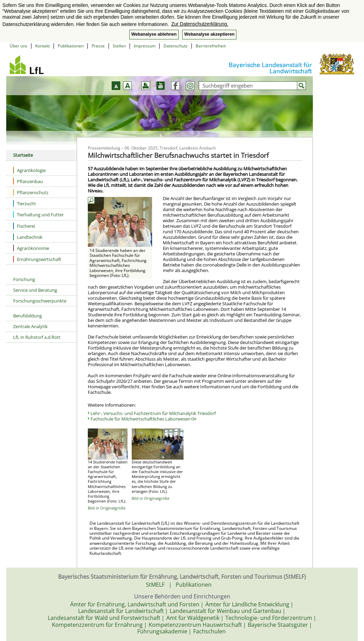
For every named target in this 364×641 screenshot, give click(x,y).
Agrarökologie (29, 170)
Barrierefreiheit (211, 46)
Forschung (24, 279)
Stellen (119, 46)
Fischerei (24, 226)
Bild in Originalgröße (107, 508)
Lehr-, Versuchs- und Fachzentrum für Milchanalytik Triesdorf (153, 413)
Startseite (23, 155)
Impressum (145, 46)
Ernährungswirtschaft (37, 259)
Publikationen (71, 46)
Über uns (18, 46)
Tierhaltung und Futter (38, 214)
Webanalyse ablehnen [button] (154, 34)
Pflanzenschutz (31, 192)
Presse (98, 46)
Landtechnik (28, 237)
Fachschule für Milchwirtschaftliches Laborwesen (143, 419)
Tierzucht (25, 203)
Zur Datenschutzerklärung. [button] (200, 24)
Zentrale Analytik (30, 326)
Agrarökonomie (31, 248)
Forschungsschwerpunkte (40, 301)
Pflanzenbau (28, 181)
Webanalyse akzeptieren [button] (209, 34)
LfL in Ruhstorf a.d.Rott (37, 337)
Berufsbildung (27, 316)
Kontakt (43, 46)
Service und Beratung (35, 290)
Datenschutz (176, 46)
